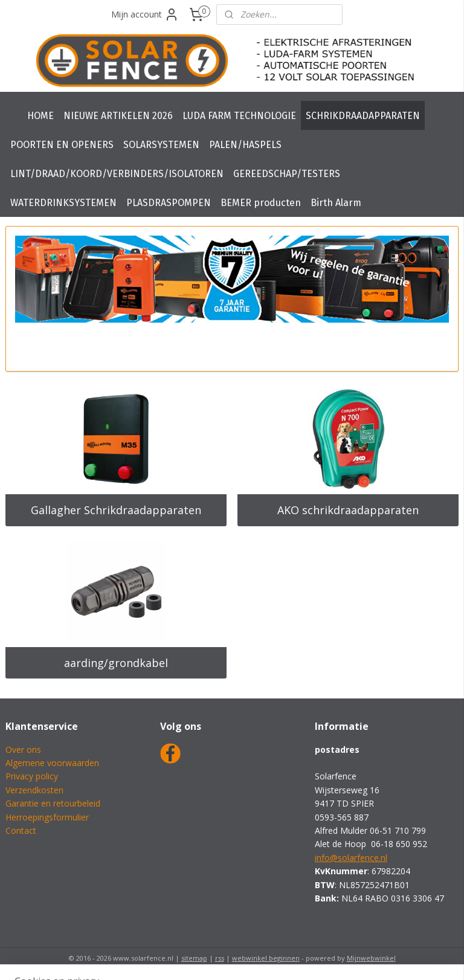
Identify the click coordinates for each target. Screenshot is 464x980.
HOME (40, 116)
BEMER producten (261, 203)
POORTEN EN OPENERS (62, 145)
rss (220, 958)
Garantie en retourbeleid (53, 803)
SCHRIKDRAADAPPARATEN (363, 116)
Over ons (23, 750)
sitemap (194, 958)
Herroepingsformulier (47, 817)
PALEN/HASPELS (245, 145)
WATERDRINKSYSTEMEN (63, 203)
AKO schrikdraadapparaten (348, 510)
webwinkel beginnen (266, 958)
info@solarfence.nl (351, 858)
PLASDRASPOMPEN (169, 203)
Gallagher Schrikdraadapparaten (116, 510)
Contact (21, 830)
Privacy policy (32, 776)
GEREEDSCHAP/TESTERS (287, 174)
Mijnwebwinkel (371, 958)
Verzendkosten (34, 790)
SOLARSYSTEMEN (161, 145)
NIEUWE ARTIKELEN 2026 (118, 116)
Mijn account (145, 15)
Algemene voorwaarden (52, 763)
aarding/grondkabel (116, 663)
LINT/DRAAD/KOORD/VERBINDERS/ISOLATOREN (117, 174)
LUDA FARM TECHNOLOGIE (239, 116)
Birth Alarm (336, 203)
